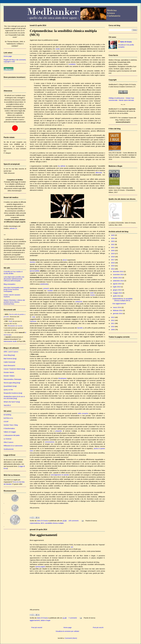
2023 (113, 241)
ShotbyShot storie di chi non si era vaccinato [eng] (14, 397)
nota (34, 317)
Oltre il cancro (9, 442)
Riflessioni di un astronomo (13, 446)
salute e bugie (45, 620)
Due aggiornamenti (43, 535)
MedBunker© (113, 84)
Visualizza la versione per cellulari (67, 631)
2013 (113, 317)
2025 (113, 235)
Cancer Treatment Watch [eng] (14, 369)
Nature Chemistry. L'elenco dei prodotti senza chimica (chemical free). (14, 302)
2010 (113, 326)
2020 (113, 250)
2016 (113, 263)
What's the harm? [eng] (12, 402)
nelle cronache (83, 413)
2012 (113, 320)
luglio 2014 (117, 287)
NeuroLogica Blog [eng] (12, 383)
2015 (113, 266)
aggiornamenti (35, 620)
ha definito (62, 166)
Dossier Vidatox (9, 376)
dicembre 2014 (118, 271)
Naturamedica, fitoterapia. (13, 379)
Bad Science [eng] (10, 359)
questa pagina (40, 567)
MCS (42, 523)
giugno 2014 (117, 290)
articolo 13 (13, 228)
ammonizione (50, 442)
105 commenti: (74, 521)
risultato (50, 291)
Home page (67, 627)
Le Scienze (8, 439)
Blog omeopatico (10, 284)
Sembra (33, 262)
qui (72, 547)
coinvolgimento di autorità (60, 475)
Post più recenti (37, 627)
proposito (59, 431)
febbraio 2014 (118, 310)
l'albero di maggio (10, 432)
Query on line (8, 390)
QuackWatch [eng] (10, 386)
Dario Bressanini (9, 365)
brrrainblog (7, 415)
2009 (113, 330)
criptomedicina (35, 523)
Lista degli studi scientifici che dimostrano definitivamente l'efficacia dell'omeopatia (14, 279)
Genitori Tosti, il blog (11, 425)
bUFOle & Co (8, 418)
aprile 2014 (117, 296)
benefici (80, 328)
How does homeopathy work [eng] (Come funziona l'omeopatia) (14, 289)
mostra (93, 295)
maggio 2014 (118, 293)
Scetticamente (9, 449)
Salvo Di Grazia (126, 42)
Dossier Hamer (9, 372)
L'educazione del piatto (12, 435)
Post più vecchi (98, 627)
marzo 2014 (117, 307)
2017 (113, 260)
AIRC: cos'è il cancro (11, 352)
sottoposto (79, 302)
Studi (10, 321)
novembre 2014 (119, 274)
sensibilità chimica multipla (54, 523)
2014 (113, 269)
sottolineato (44, 284)
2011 (113, 323)
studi (92, 293)
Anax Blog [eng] (9, 355)
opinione (33, 321)
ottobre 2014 (118, 278)
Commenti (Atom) (71, 638)
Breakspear (63, 378)
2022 (113, 244)
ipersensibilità (35, 271)
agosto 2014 (117, 284)
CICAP (6, 422)
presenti (46, 288)
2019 (113, 253)
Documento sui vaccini (15, 326)
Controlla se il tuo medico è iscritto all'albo (13, 273)
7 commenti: (73, 618)
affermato (99, 173)
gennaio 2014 (118, 313)
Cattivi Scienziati (9, 362)
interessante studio (10, 341)
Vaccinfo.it (7, 405)
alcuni (65, 260)
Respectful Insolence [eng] (13, 393)
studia (58, 49)
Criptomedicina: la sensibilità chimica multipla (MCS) (123, 300)
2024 (113, 238)
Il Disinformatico (9, 428)
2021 (113, 247)
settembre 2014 (119, 281)
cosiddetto (72, 64)
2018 (113, 257)
